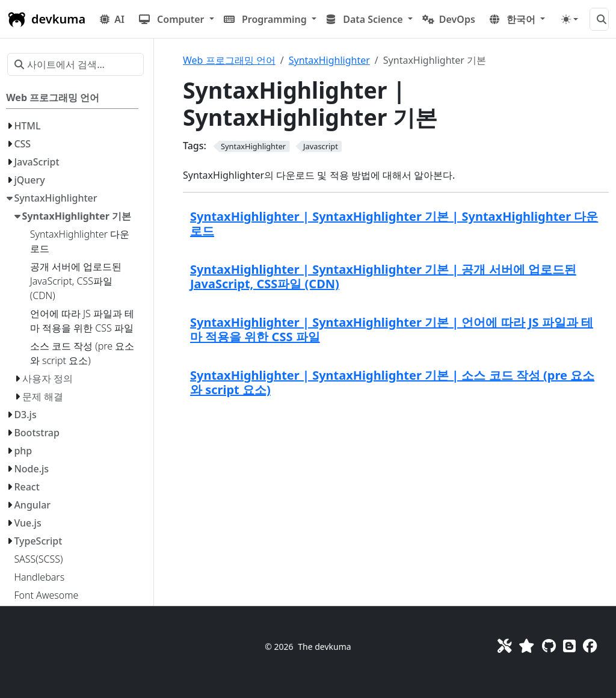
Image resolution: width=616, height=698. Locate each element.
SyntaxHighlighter (329, 60)
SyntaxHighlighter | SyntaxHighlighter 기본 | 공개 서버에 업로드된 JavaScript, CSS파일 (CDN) (383, 276)
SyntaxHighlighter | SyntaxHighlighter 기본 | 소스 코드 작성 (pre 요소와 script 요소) (392, 382)
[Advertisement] (396, 498)
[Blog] (569, 646)
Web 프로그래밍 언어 (229, 60)
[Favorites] (526, 646)
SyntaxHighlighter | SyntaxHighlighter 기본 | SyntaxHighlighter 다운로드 (394, 224)
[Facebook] (590, 646)
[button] (177, 19)
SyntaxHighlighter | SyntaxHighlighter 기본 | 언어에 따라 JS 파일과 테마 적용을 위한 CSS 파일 (392, 329)
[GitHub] (549, 646)
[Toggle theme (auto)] (570, 19)
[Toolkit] (504, 646)
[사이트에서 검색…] (599, 19)
